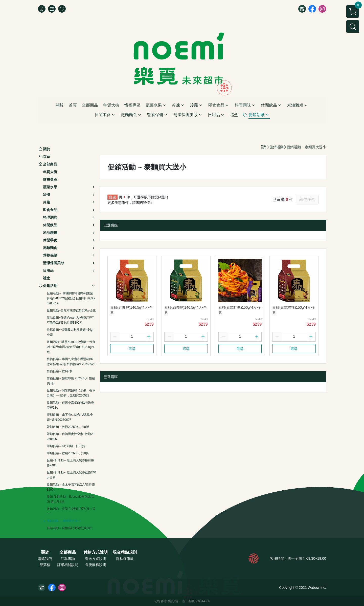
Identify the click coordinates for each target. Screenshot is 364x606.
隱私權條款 (125, 559)
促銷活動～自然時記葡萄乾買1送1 (70, 528)
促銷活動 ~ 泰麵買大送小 (64, 521)
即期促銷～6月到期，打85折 (66, 446)
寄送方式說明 (96, 559)
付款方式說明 (96, 552)
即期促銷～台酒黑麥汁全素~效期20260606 (71, 436)
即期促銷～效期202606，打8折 (68, 427)
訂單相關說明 (68, 565)
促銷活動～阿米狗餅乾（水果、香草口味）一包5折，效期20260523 (71, 393)
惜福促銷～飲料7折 (60, 371)
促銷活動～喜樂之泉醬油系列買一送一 (71, 511)
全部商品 (68, 552)
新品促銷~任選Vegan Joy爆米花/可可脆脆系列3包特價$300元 (70, 320)
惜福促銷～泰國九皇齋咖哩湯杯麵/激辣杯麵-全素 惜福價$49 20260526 (71, 362)
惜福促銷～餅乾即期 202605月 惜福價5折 (71, 381)
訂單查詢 (68, 559)
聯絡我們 (45, 559)
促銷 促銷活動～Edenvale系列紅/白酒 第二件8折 (71, 499)
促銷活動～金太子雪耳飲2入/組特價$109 (71, 487)
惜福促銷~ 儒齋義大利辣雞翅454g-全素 (70, 332)
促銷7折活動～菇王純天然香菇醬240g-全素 (71, 475)
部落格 (45, 565)
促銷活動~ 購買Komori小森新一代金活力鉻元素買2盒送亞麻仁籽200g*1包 (71, 347)
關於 (45, 552)
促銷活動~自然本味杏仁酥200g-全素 (71, 310)
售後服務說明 (96, 565)
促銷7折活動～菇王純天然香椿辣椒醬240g (70, 463)
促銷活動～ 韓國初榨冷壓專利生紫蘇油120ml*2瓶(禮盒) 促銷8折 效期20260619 (71, 298)
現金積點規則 (125, 552)
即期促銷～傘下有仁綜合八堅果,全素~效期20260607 (70, 417)
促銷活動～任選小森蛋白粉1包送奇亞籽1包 (70, 405)
